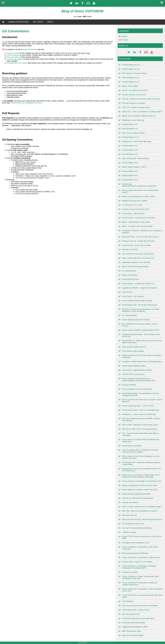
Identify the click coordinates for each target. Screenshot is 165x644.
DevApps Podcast (129, 385)
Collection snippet (129, 532)
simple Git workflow (30, 49)
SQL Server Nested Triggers (133, 635)
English (122, 36)
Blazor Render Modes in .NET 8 (134, 167)
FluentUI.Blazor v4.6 (130, 150)
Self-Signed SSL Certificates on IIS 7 (136, 543)
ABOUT (50, 22)
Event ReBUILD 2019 (130, 279)
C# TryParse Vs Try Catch (132, 205)
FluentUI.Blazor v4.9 (130, 124)
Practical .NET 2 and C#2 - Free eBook (137, 562)
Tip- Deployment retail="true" (133, 524)
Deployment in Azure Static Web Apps (137, 141)
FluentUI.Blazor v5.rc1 (131, 78)
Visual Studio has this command (26, 103)
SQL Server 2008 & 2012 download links (138, 498)
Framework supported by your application (138, 618)
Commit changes (13, 55)
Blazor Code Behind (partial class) (135, 267)
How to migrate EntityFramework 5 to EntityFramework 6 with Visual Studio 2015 (139, 380)
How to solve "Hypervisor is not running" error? (140, 425)
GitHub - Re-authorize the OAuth (135, 90)
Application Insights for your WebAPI (136, 262)
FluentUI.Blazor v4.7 (130, 146)
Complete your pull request (17, 63)
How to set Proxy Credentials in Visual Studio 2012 (142, 481)
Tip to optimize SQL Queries (133, 351)
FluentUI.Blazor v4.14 (130, 82)
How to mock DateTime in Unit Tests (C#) (138, 258)
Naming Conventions (130, 502)
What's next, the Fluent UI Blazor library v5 (139, 116)
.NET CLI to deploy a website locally (136, 107)
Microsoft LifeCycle (129, 515)
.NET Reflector (128, 601)
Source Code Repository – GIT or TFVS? (138, 406)
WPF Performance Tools (131, 631)
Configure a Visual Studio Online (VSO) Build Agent (142, 362)
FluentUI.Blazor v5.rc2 (131, 69)
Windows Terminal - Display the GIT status (138, 241)
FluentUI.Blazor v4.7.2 (131, 137)
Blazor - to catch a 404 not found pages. (138, 226)
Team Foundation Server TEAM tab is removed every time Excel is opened (140, 451)
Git (3, 42)
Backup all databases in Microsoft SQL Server (140, 485)
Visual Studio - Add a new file (133, 214)
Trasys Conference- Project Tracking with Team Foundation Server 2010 (140, 577)
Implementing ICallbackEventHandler (136, 494)
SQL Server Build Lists (131, 614)
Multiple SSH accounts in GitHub (135, 201)
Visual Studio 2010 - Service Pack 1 (136, 610)
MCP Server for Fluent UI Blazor (135, 73)
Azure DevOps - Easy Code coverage (137, 245)
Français (123, 40)
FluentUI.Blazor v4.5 (130, 154)
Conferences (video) (130, 572)
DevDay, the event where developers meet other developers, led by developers (141, 310)
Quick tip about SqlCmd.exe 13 (134, 347)
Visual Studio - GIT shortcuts (133, 296)
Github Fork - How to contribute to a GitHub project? (142, 112)
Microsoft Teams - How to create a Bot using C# (141, 237)
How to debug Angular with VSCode (136, 320)
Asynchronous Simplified (132, 446)
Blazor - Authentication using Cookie (136, 222)
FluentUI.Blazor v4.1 (130, 180)
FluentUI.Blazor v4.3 (130, 171)
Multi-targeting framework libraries (135, 553)
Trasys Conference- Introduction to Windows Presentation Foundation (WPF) (139, 567)
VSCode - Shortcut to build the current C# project (141, 99)
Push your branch (13, 57)
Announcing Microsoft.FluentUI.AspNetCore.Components (139, 185)
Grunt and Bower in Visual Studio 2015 (137, 389)
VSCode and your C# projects (134, 103)
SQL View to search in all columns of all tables (140, 606)
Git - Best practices (129, 315)
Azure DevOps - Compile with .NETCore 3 (138, 284)
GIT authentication (129, 271)
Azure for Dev (127, 292)
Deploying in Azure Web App (133, 120)
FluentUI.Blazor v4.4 (130, 163)
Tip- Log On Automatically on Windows (137, 528)
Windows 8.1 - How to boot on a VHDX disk (139, 414)
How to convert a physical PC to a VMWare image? (142, 507)
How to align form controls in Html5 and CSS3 (140, 490)
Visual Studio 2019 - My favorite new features (140, 305)
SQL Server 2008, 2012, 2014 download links (140, 429)
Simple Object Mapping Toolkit (134, 366)
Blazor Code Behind (130, 275)
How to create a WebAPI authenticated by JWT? (141, 330)
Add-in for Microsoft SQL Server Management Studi (142, 519)
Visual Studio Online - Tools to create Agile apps (141, 410)
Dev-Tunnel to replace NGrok (133, 133)
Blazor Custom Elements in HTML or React (139, 196)
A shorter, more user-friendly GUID (135, 209)
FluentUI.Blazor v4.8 (130, 129)
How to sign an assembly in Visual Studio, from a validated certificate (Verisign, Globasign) (141, 476)
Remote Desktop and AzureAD (134, 95)
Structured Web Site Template (134, 623)
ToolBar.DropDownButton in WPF (135, 627)
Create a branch (13, 53)
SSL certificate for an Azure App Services (138, 254)
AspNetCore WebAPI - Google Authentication (140, 288)
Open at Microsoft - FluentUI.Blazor (136, 158)
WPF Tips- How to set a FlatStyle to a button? (140, 511)
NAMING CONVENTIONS (19, 22)
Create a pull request (15, 59)
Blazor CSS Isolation (130, 86)
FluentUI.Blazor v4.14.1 (131, 65)
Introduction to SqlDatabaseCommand (137, 370)
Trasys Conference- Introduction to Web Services (141, 557)
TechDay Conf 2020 (130, 250)
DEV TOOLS (38, 22)
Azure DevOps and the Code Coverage (137, 301)
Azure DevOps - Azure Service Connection (139, 218)
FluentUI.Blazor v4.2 (130, 176)
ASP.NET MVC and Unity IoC (133, 374)
